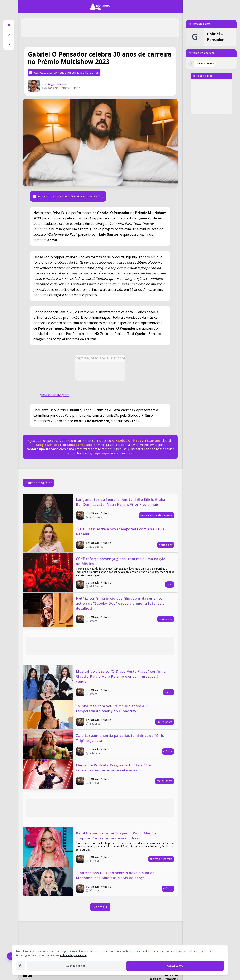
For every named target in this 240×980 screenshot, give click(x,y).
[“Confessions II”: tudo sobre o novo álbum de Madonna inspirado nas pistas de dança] (100, 882)
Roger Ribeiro (57, 84)
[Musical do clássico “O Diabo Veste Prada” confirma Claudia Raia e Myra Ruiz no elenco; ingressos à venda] (100, 683)
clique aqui (101, 453)
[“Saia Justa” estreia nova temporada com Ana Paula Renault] (100, 538)
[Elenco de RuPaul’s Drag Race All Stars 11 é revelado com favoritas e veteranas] (100, 774)
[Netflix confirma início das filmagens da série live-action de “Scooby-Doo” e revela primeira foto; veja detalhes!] (100, 610)
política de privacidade (73, 955)
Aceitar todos (175, 966)
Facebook (122, 441)
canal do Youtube (79, 445)
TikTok (136, 441)
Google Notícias (47, 445)
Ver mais (100, 907)
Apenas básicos (76, 966)
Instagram (152, 441)
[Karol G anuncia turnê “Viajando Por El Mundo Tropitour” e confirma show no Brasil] (100, 847)
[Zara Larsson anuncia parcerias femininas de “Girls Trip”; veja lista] (100, 744)
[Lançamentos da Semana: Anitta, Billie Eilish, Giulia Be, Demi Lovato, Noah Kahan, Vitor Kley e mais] (100, 508)
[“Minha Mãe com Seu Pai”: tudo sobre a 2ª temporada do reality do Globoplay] (100, 715)
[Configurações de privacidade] (21, 966)
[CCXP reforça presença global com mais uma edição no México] (100, 572)
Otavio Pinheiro (101, 513)
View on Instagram (55, 395)
